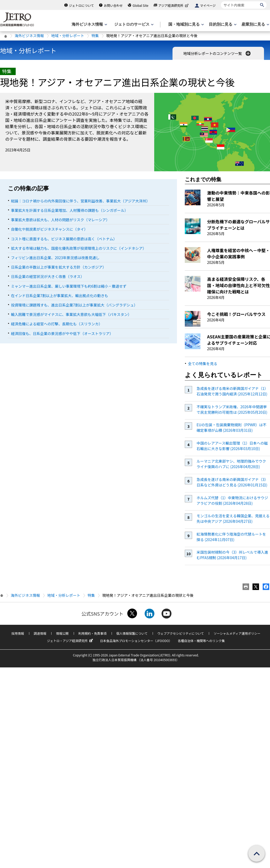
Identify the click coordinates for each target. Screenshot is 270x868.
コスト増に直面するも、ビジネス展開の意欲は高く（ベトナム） (64, 239)
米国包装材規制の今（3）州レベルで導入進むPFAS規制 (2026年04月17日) (232, 555)
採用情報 (18, 633)
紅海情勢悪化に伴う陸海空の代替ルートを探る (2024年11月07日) (231, 537)
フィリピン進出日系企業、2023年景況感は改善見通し (55, 258)
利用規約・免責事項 (93, 633)
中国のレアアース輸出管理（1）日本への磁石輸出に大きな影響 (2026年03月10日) (232, 446)
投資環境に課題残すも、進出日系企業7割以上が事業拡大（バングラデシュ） (74, 305)
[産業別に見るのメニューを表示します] (255, 24)
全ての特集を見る (203, 364)
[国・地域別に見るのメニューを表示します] (186, 24)
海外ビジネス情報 (29, 36)
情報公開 (62, 633)
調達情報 (40, 633)
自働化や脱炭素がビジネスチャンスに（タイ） (49, 229)
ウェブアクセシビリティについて (181, 633)
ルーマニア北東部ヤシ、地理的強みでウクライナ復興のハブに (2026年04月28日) (231, 464)
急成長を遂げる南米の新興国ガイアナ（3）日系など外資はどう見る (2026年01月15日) (232, 482)
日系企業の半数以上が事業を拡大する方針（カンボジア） (59, 267)
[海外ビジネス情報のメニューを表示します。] (89, 24)
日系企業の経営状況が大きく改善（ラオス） (48, 276)
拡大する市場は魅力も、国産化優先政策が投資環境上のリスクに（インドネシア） (79, 248)
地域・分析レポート (68, 36)
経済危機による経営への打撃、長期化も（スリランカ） (57, 324)
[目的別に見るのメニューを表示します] (222, 24)
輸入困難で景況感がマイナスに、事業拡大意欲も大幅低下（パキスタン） (71, 314)
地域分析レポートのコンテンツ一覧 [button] (217, 53)
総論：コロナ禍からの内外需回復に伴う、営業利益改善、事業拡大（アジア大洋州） (80, 201)
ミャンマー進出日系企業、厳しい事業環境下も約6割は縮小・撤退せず (69, 286)
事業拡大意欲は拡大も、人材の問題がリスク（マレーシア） (60, 220)
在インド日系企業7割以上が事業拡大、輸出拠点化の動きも (60, 296)
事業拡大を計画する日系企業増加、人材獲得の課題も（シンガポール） (70, 210)
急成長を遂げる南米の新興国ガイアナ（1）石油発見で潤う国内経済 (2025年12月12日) (232, 391)
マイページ (208, 5)
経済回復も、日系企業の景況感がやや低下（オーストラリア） (62, 333)
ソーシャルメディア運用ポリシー (237, 633)
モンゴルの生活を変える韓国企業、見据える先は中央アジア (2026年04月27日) (233, 518)
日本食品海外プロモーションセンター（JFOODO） (136, 641)
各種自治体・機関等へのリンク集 (201, 641)
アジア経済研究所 (174, 5)
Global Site (140, 5)
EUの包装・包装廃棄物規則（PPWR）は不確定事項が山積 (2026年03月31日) (231, 427)
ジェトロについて (82, 5)
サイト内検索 (221, 1)
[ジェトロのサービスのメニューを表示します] (133, 24)
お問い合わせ (113, 5)
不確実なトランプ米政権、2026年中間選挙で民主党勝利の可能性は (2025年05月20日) (232, 409)
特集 (95, 36)
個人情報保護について (132, 633)
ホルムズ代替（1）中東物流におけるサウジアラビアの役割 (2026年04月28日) (232, 500)
